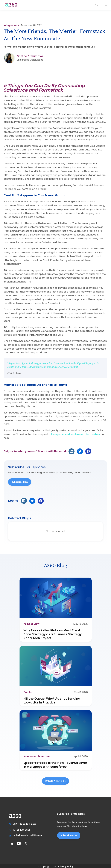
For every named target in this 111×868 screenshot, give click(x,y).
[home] (10, 6)
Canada (24, 824)
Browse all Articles (55, 781)
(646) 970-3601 (21, 830)
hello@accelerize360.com (27, 835)
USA (15, 824)
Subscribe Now (20, 482)
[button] (98, 5)
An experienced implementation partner (75, 434)
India (33, 824)
